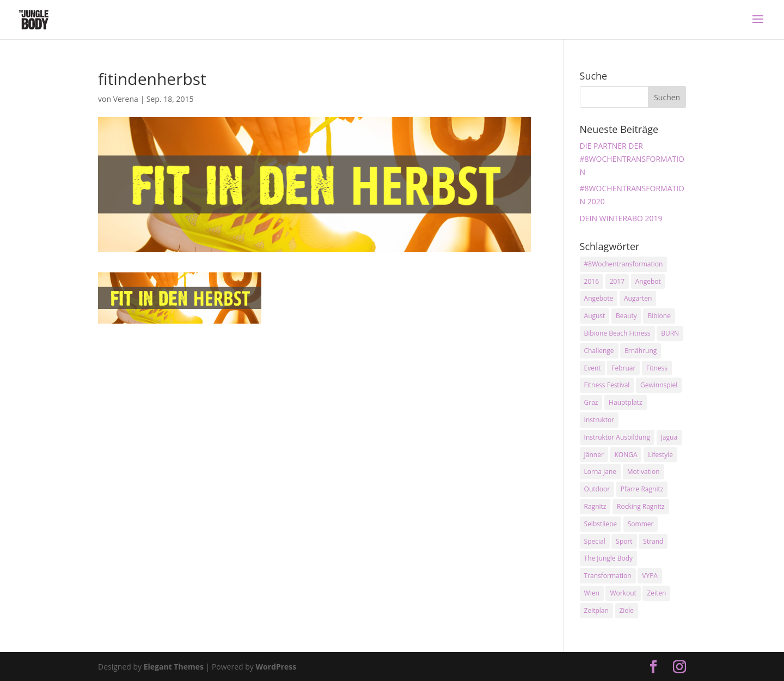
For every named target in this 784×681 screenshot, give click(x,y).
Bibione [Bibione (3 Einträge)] (659, 316)
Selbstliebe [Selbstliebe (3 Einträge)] (601, 524)
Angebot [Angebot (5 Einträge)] (648, 281)
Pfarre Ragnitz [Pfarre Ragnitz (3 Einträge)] (642, 489)
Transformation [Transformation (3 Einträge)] (608, 576)
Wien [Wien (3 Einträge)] (592, 593)
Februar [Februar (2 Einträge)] (623, 368)
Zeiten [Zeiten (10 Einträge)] (656, 593)
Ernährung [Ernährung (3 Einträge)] (641, 351)
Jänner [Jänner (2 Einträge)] (594, 455)
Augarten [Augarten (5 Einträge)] (638, 298)
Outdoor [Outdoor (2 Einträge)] (597, 489)
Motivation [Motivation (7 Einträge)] (644, 472)
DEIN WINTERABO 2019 (621, 218)
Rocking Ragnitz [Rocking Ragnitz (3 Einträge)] (641, 506)
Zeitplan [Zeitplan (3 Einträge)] (596, 610)
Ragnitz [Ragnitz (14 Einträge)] (595, 506)
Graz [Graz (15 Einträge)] (591, 402)
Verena (126, 99)
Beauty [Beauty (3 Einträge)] (626, 316)
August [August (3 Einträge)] (595, 316)
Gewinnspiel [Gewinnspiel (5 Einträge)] (659, 385)
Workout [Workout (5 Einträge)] (623, 593)
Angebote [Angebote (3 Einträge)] (599, 298)
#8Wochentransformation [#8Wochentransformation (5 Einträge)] (624, 264)
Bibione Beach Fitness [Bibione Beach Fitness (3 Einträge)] (617, 333)
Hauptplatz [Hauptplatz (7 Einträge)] (625, 402)
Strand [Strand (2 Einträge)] (653, 541)
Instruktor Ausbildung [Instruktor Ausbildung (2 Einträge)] (617, 437)
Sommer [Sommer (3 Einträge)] (641, 524)
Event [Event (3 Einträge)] (593, 368)
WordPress (276, 667)
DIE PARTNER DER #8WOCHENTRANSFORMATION (632, 159)
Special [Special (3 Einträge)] (595, 541)
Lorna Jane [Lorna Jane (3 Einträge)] (601, 472)
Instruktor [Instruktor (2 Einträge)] (599, 420)
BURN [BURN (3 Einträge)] (670, 333)
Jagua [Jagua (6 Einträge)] (669, 437)
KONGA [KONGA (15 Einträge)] (626, 455)
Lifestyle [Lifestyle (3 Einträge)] (660, 455)
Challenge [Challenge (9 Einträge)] (599, 351)
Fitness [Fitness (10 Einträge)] (657, 368)
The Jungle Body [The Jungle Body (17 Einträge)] (609, 558)
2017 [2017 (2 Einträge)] (617, 281)
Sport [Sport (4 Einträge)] (624, 541)
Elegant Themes (174, 667)
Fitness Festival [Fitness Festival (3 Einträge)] (607, 385)
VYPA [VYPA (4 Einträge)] (650, 576)
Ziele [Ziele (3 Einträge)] (627, 610)
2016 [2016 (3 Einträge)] (592, 281)
